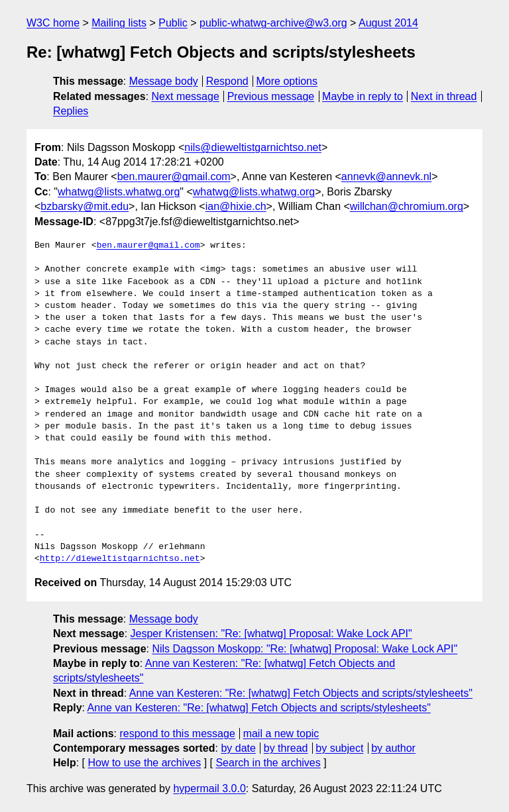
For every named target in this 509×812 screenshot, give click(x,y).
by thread (286, 748)
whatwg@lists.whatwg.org (119, 192)
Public (173, 23)
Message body (164, 81)
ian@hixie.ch (236, 206)
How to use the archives (144, 763)
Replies (71, 111)
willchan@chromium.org (407, 206)
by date (238, 748)
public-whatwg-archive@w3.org (273, 23)
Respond (227, 81)
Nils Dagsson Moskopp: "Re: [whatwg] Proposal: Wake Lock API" (305, 649)
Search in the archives (268, 763)
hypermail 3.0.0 (209, 788)
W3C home (53, 23)
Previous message (271, 96)
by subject (339, 748)
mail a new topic (281, 734)
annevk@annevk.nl (386, 177)
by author (393, 748)
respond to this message (177, 734)
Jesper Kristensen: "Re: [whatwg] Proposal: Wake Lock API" (271, 634)
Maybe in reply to (363, 96)
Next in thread (444, 96)
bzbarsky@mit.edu (85, 206)
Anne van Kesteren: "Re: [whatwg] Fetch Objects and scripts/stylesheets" (301, 693)
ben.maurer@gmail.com (174, 177)
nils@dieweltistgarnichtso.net (253, 147)
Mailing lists (119, 23)
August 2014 (388, 23)
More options (287, 81)
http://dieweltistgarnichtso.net (120, 559)
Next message (186, 96)
